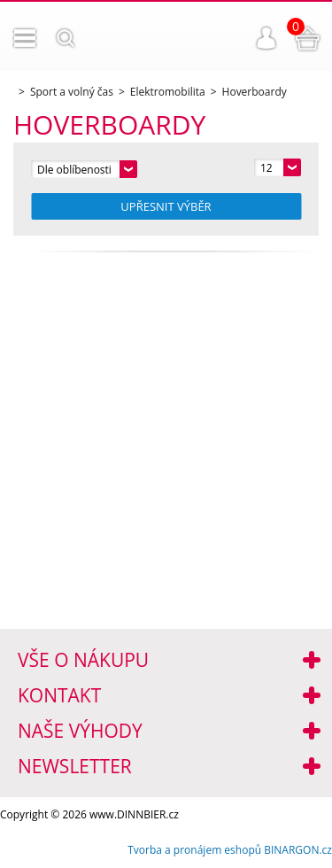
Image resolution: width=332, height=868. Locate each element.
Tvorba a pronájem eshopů (194, 850)
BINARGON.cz (298, 850)
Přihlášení (266, 38)
